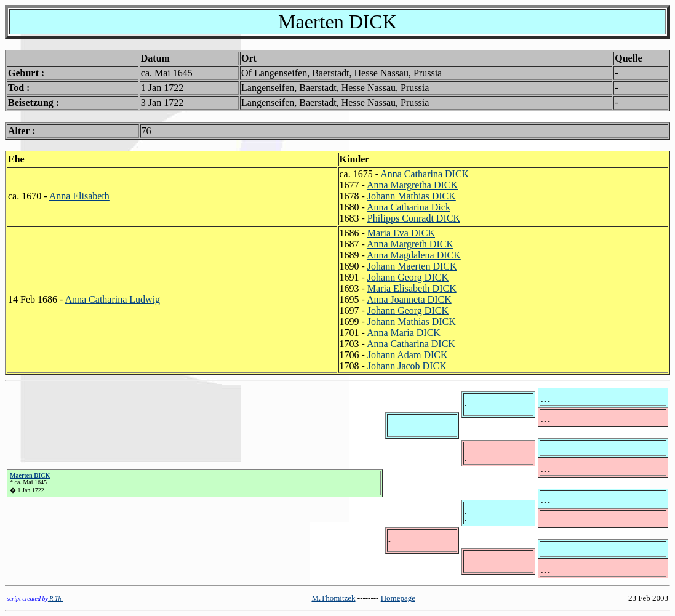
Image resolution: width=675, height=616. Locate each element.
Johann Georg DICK (408, 277)
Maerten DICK (30, 475)
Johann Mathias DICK (412, 196)
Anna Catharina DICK (425, 174)
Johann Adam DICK (408, 355)
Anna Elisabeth (79, 196)
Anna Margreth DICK (410, 244)
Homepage (398, 598)
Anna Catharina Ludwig (112, 299)
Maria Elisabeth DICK (412, 288)
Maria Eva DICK (401, 233)
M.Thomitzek (333, 598)
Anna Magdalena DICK (414, 255)
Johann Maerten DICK (412, 266)
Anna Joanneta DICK (409, 299)
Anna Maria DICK (404, 333)
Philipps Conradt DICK (414, 218)
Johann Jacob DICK (407, 366)
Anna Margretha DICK (412, 185)
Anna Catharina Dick (409, 207)
